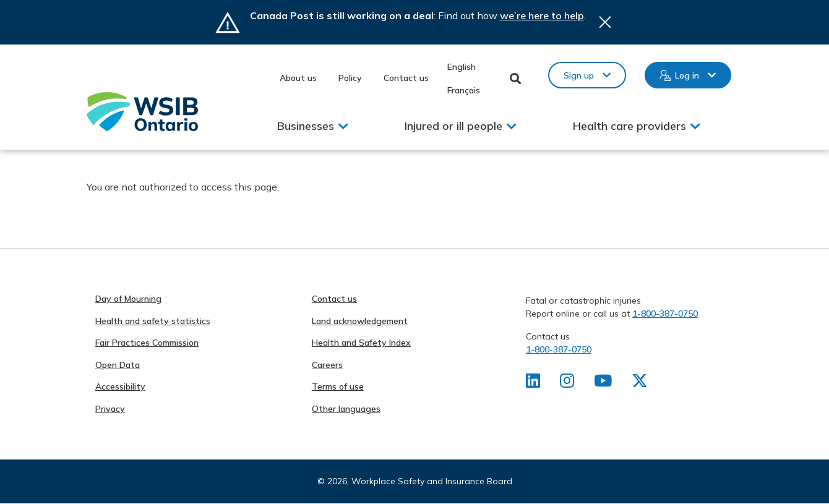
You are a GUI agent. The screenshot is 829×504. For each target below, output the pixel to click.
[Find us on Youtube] (603, 383)
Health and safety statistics (153, 321)
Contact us (406, 78)
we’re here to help (542, 15)
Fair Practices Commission (147, 343)
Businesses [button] (306, 126)
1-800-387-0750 (665, 314)
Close (605, 22)
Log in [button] (687, 75)
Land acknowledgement (360, 321)
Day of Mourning (128, 299)
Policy (350, 78)
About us (298, 78)
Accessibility (120, 387)
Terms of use (338, 387)
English (462, 67)
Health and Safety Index (361, 343)
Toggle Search (516, 79)
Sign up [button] (579, 75)
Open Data (118, 365)
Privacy (110, 409)
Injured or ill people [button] (453, 126)
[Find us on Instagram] (567, 383)
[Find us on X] (640, 383)
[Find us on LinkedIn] (533, 383)
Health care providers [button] (629, 126)
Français (464, 90)
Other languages (346, 409)
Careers (327, 365)
